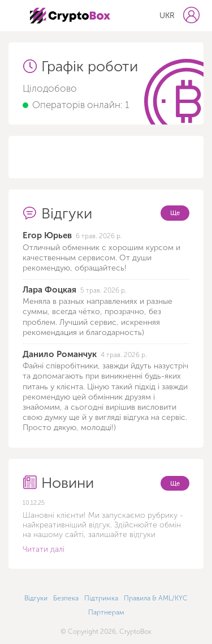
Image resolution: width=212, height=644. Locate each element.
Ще (175, 213)
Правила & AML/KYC (156, 598)
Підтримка (101, 598)
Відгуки (36, 598)
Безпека (66, 598)
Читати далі (44, 549)
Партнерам (106, 612)
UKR (167, 16)
